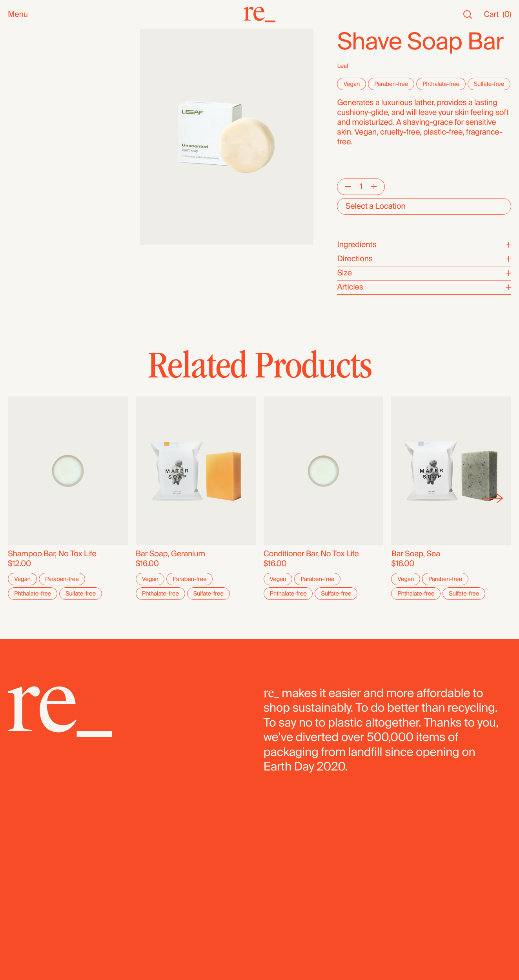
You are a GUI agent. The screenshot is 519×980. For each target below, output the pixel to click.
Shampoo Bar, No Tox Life (52, 554)
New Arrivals (29, 44)
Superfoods (28, 159)
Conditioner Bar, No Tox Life (311, 554)
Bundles (22, 275)
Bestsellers (27, 54)
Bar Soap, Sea (416, 554)
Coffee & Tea (30, 150)
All (12, 34)
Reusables (26, 120)
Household (27, 110)
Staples (21, 63)
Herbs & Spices (35, 169)
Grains (19, 179)
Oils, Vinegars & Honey (47, 130)
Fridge (19, 258)
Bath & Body (29, 101)
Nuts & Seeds (32, 140)
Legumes (24, 228)
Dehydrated (28, 248)
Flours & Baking (35, 209)
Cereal (19, 218)
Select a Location (375, 206)
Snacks (21, 91)
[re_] (260, 15)
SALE (17, 73)
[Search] (468, 15)
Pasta (17, 238)
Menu (18, 15)
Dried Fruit (26, 199)
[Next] (493, 498)
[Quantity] (361, 187)
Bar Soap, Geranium (170, 554)
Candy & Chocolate (41, 189)
